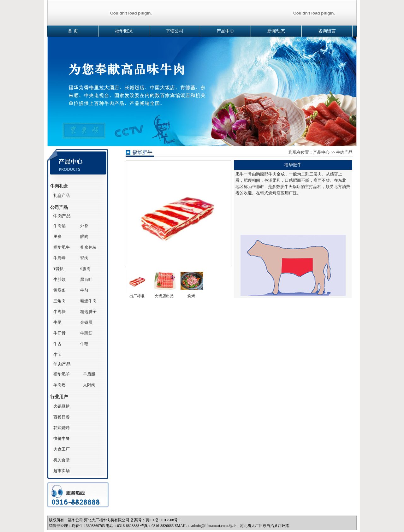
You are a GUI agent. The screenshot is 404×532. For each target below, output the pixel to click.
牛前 (84, 290)
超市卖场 (62, 471)
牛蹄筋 (86, 333)
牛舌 (57, 344)
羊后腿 (89, 374)
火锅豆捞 (62, 406)
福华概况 (124, 31)
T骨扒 (59, 269)
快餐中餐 (62, 438)
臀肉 (84, 258)
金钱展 (86, 322)
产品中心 (225, 31)
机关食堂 (62, 460)
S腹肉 (85, 269)
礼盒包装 (88, 247)
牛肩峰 (59, 258)
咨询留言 (327, 31)
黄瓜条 (59, 290)
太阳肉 (89, 385)
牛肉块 (59, 312)
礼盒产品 (62, 195)
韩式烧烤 (62, 428)
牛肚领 (59, 279)
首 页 (73, 31)
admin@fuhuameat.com (209, 526)
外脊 (84, 226)
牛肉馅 (59, 226)
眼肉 (84, 236)
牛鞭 (84, 344)
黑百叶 (86, 279)
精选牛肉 (88, 301)
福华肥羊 (62, 374)
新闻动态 (276, 31)
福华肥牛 (62, 247)
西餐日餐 (62, 417)
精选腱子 (88, 312)
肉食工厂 (62, 449)
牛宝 (57, 355)
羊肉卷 (59, 385)
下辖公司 (175, 31)
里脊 (57, 236)
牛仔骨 (59, 333)
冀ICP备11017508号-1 (163, 520)
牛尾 (57, 322)
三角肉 (59, 301)
